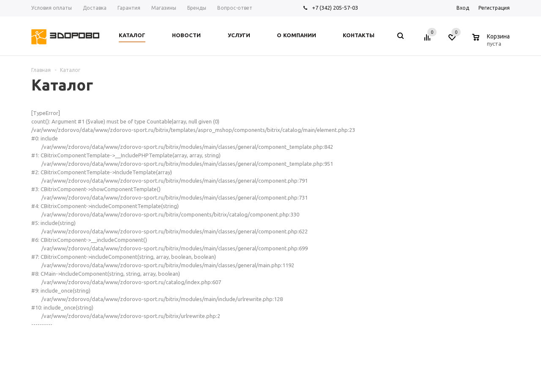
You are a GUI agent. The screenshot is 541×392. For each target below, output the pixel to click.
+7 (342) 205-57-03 (335, 8)
